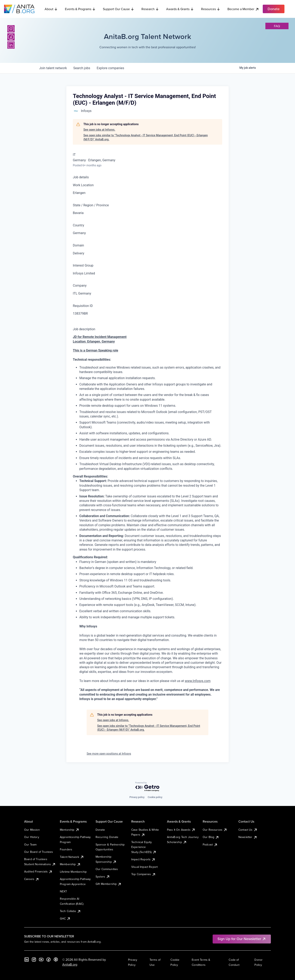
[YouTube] (41, 960)
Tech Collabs (70, 911)
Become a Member (243, 9)
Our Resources (215, 830)
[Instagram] (11, 29)
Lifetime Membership (73, 872)
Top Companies (144, 874)
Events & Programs (80, 9)
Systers (103, 877)
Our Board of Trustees (39, 852)
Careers (32, 879)
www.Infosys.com (198, 681)
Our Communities (107, 869)
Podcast (210, 844)
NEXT (64, 891)
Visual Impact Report (144, 867)
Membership (70, 864)
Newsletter (248, 837)
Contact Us (248, 830)
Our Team (30, 844)
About (51, 9)
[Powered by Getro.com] (147, 787)
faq (277, 26)
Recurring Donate (107, 837)
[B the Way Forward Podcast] (56, 960)
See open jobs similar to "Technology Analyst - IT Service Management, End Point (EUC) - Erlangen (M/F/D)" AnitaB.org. (146, 137)
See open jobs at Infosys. (99, 130)
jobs (82, 68)
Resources (211, 9)
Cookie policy (155, 797)
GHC (65, 919)
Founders (66, 849)
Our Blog (211, 837)
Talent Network (72, 857)
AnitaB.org (70, 964)
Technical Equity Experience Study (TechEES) (144, 847)
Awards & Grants (180, 9)
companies (110, 68)
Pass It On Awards (181, 830)
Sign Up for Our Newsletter (242, 939)
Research (150, 9)
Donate (100, 830)
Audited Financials (38, 871)
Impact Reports (143, 859)
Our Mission (32, 830)
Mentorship (70, 830)
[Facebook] (11, 37)
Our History (32, 837)
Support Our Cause (118, 9)
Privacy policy (137, 797)
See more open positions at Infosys (109, 754)
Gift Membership (109, 884)
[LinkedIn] (11, 45)
